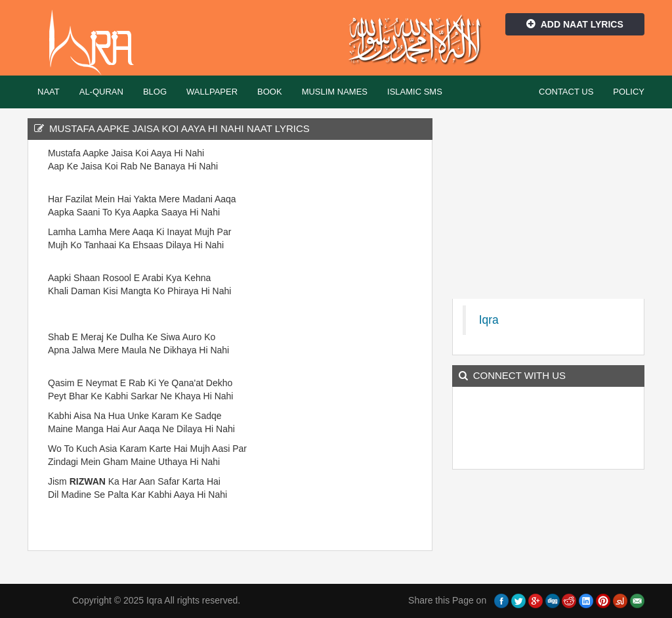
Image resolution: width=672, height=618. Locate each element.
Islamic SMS (415, 92)
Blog (155, 92)
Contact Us (566, 92)
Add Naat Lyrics (575, 24)
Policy (629, 92)
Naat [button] (49, 92)
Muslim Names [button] (335, 92)
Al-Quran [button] (101, 92)
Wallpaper (212, 92)
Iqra (97, 43)
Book (270, 92)
